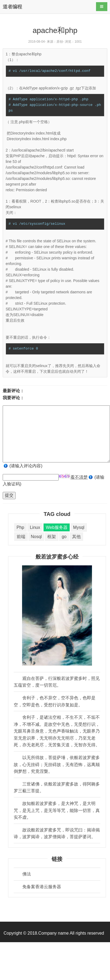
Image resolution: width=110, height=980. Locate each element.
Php (20, 527)
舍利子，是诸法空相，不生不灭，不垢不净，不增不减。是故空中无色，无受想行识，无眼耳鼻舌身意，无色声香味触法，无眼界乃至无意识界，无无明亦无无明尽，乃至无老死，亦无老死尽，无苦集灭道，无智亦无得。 (57, 731)
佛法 (27, 874)
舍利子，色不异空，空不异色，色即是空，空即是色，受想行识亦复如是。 (55, 701)
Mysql (79, 527)
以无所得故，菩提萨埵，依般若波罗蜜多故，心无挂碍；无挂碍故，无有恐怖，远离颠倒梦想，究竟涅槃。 (57, 764)
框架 (52, 537)
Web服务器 (57, 527)
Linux (35, 527)
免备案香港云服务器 (42, 887)
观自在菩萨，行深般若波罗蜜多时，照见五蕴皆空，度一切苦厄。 (57, 682)
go (64, 537)
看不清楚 (79, 477)
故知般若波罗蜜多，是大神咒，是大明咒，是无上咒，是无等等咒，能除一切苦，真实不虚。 (57, 810)
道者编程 (12, 7)
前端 (21, 537)
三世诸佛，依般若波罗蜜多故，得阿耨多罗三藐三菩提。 (57, 788)
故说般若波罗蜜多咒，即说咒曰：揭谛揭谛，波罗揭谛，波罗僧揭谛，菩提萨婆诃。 (57, 833)
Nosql (36, 537)
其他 (76, 537)
